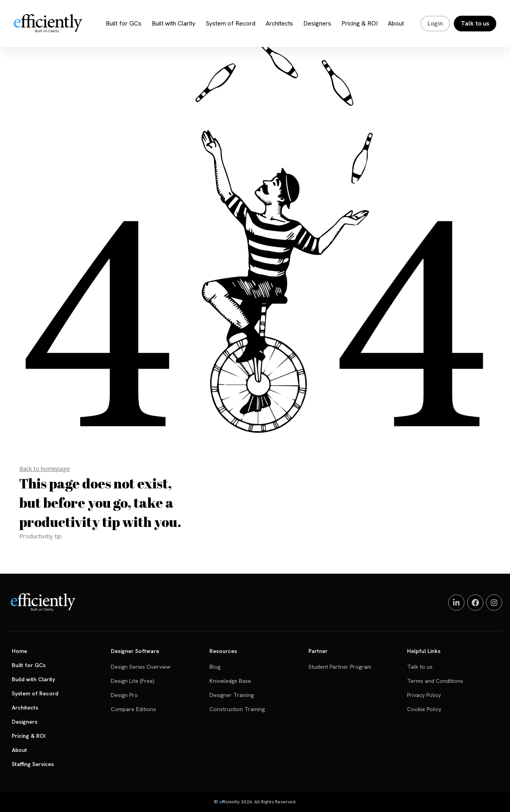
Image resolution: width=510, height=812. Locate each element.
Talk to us (475, 23)
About (396, 23)
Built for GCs (124, 23)
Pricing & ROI (360, 23)
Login (435, 23)
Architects (279, 23)
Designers (317, 23)
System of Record (230, 23)
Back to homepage (45, 468)
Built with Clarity (173, 23)
